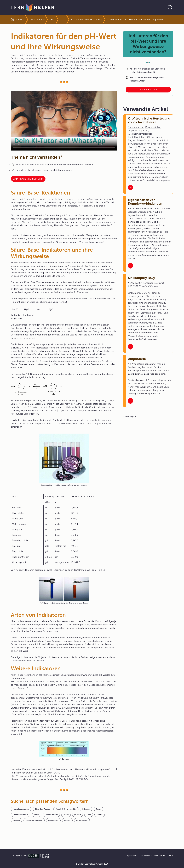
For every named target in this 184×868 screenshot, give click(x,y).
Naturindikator (53, 820)
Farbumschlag (71, 809)
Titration (100, 815)
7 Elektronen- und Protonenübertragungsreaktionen (52, 20)
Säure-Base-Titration (42, 809)
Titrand (58, 809)
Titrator (99, 809)
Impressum (131, 856)
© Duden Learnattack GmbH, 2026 (92, 864)
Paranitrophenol (82, 820)
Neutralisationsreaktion (21, 809)
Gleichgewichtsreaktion (34, 820)
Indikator (67, 820)
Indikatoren (86, 809)
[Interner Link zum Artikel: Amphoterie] (130, 401)
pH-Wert (77, 815)
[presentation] (95, 286)
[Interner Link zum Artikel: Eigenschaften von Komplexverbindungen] (130, 266)
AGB (171, 856)
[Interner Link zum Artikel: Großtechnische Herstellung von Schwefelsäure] (130, 188)
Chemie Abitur (37, 20)
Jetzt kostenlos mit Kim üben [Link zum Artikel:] (28, 179)
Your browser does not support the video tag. (64, 121)
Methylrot (16, 820)
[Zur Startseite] (33, 8)
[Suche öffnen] (170, 8)
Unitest (66, 815)
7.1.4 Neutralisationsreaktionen (87, 20)
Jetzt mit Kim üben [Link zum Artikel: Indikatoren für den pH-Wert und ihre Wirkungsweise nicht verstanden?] (148, 90)
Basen (89, 815)
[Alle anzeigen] (131, 417)
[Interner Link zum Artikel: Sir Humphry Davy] (130, 347)
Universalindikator (51, 815)
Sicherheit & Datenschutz (153, 856)
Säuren (37, 815)
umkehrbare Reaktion (21, 815)
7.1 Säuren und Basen (63, 20)
